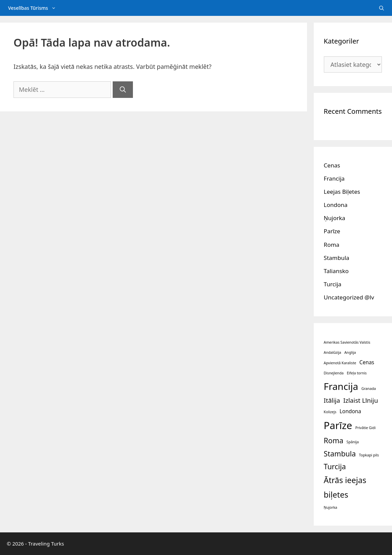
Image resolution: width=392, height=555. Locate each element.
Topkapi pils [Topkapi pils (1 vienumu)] (369, 455)
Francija (334, 178)
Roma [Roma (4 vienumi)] (334, 440)
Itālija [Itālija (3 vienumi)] (332, 400)
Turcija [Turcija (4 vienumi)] (335, 466)
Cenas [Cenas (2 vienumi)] (367, 362)
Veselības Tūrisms (36, 8)
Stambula (337, 258)
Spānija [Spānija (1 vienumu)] (353, 442)
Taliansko (336, 271)
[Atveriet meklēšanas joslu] (382, 8)
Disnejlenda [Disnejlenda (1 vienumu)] (334, 373)
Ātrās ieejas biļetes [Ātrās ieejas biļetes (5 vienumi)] (345, 487)
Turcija (333, 284)
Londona (336, 205)
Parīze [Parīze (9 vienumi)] (338, 425)
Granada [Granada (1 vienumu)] (369, 389)
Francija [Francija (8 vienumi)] (341, 386)
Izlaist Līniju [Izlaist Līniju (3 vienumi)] (360, 400)
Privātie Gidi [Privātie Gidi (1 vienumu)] (365, 428)
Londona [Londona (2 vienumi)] (350, 411)
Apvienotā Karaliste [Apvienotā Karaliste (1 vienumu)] (340, 363)
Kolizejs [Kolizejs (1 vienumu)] (330, 412)
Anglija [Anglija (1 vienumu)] (350, 352)
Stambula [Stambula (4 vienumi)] (340, 454)
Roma (332, 245)
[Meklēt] (123, 90)
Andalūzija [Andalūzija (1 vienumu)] (333, 352)
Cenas (332, 165)
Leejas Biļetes (342, 192)
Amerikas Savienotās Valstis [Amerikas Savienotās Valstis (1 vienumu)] (347, 342)
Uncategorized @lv (349, 297)
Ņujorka (335, 218)
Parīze (332, 231)
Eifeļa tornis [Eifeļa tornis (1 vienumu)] (357, 373)
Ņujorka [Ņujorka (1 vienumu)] (331, 507)
